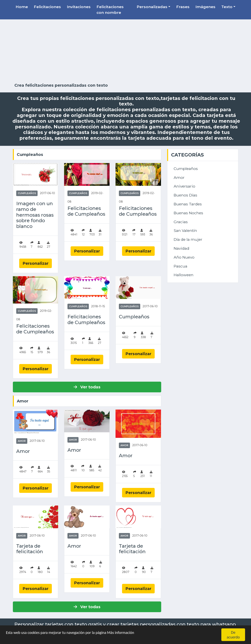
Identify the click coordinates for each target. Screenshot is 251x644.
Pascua (180, 266)
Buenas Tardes (188, 204)
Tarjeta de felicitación (30, 549)
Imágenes (205, 7)
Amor (23, 401)
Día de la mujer (188, 239)
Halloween (184, 275)
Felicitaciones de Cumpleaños (86, 211)
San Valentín (185, 230)
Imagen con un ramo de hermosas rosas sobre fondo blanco (35, 215)
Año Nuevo (184, 257)
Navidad (181, 248)
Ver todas (87, 387)
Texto (227, 7)
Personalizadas (152, 7)
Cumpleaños (30, 155)
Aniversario (184, 186)
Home (22, 7)
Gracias (181, 222)
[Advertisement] (126, 51)
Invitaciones (79, 7)
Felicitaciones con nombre (110, 10)
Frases (183, 7)
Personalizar (36, 263)
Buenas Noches (188, 213)
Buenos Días (185, 195)
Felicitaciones (47, 7)
